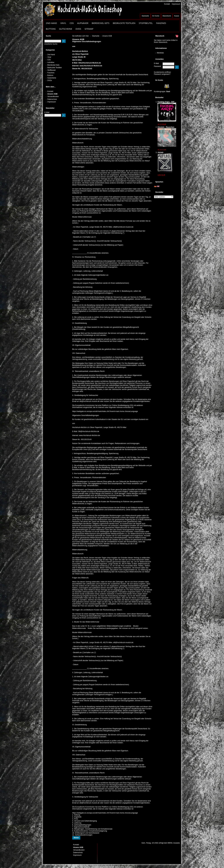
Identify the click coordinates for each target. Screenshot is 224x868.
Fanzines (161, 23)
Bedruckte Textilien (124, 23)
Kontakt (167, 4)
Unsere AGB (52, 94)
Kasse (177, 16)
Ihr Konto (156, 16)
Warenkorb (167, 16)
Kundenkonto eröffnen (162, 72)
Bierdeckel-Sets (101, 23)
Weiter (76, 838)
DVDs (78, 29)
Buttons (51, 29)
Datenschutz (52, 99)
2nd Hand (51, 23)
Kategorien (50, 50)
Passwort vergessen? (162, 74)
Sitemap (89, 29)
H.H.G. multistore (126, 867)
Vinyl (63, 23)
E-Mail (156, 63)
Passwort (158, 66)
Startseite (145, 16)
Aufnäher (83, 23)
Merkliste (160, 53)
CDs (72, 23)
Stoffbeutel (146, 23)
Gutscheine (66, 29)
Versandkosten (53, 97)
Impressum (176, 4)
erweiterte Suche (51, 44)
